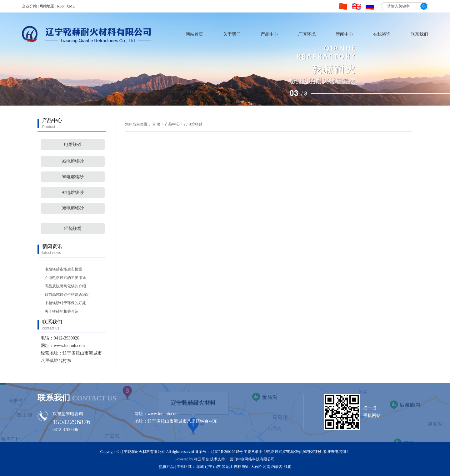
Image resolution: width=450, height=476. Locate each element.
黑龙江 (227, 467)
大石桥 (256, 467)
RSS (60, 6)
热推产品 (167, 467)
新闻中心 (344, 34)
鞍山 (246, 467)
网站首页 (194, 34)
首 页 (156, 124)
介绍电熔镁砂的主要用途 (65, 278)
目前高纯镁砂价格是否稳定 (67, 295)
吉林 (237, 467)
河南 (267, 467)
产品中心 (269, 34)
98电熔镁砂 (73, 208)
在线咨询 (382, 34)
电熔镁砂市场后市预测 (63, 269)
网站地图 (47, 6)
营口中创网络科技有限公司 (252, 459)
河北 (287, 467)
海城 (200, 467)
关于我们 (232, 34)
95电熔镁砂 (73, 161)
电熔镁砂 (73, 144)
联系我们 (419, 34)
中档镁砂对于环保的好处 (65, 303)
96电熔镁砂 (73, 177)
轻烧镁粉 (73, 228)
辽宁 (208, 467)
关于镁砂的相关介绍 (62, 311)
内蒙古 (277, 467)
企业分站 (29, 6)
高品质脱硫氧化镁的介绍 (65, 286)
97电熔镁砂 (73, 193)
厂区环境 (307, 34)
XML (71, 6)
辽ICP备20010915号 (227, 452)
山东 (217, 467)
